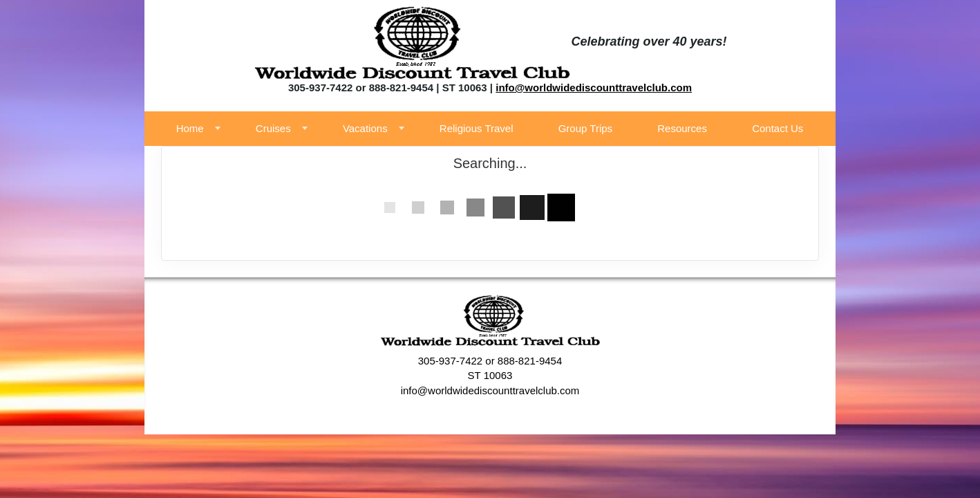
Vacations (365, 128)
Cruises (273, 128)
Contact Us (778, 128)
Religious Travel (477, 128)
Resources (682, 128)
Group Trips (585, 128)
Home (190, 128)
